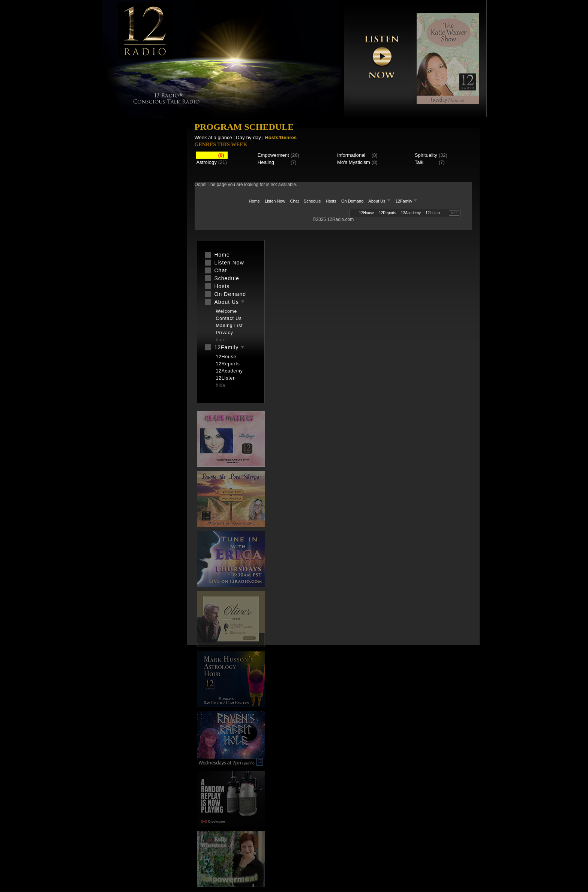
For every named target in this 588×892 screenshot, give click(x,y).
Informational (351, 155)
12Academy (411, 213)
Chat (295, 201)
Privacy (225, 333)
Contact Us (229, 318)
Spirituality (426, 155)
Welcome (227, 311)
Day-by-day (248, 137)
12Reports (387, 213)
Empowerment (273, 155)
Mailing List (229, 326)
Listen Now (275, 201)
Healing (266, 162)
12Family (407, 201)
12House (366, 213)
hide (454, 213)
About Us (380, 201)
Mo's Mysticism (354, 162)
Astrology (207, 162)
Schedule (312, 201)
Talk (419, 162)
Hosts (331, 201)
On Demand (352, 201)
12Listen (433, 213)
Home (254, 201)
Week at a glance (213, 137)
